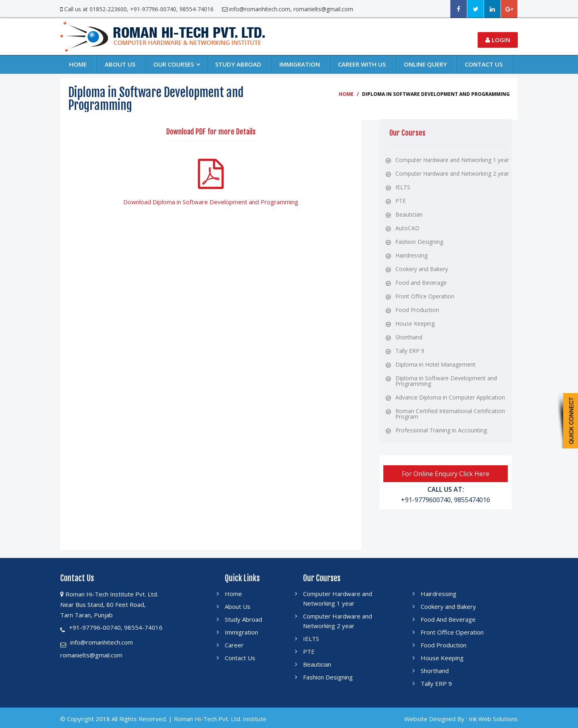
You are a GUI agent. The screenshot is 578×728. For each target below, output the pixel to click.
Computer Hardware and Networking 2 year (452, 173)
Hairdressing (411, 255)
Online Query (425, 64)
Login (498, 40)
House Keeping (415, 323)
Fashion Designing (419, 242)
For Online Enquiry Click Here (446, 474)
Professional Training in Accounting (441, 430)
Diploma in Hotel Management (436, 364)
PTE (401, 201)
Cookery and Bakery (422, 269)
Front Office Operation (425, 296)
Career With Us (362, 64)
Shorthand (409, 337)
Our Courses (174, 64)
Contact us (484, 64)
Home (78, 64)
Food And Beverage (448, 619)
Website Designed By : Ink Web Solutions (461, 719)
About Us (120, 64)
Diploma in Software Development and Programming (446, 381)
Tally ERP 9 (410, 351)
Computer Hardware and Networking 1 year (452, 160)
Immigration (300, 64)
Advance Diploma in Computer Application (450, 397)
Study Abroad (238, 64)
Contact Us (240, 658)
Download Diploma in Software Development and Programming (211, 202)
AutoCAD (407, 228)
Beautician (409, 214)
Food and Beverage (421, 283)
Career (234, 645)
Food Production (417, 310)
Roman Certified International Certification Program (450, 414)
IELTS (403, 187)
